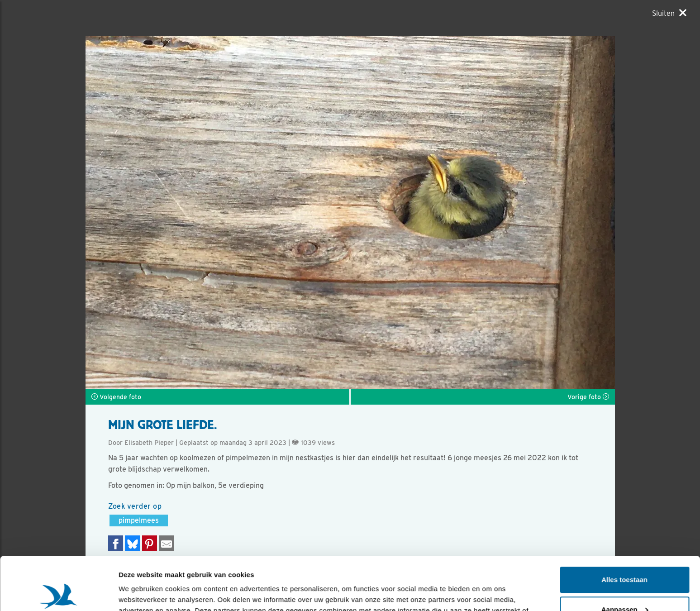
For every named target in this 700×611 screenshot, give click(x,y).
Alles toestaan (624, 527)
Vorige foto (588, 397)
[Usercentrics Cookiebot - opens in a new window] (59, 593)
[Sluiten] (669, 13)
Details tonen (140, 593)
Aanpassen (625, 556)
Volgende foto (116, 397)
